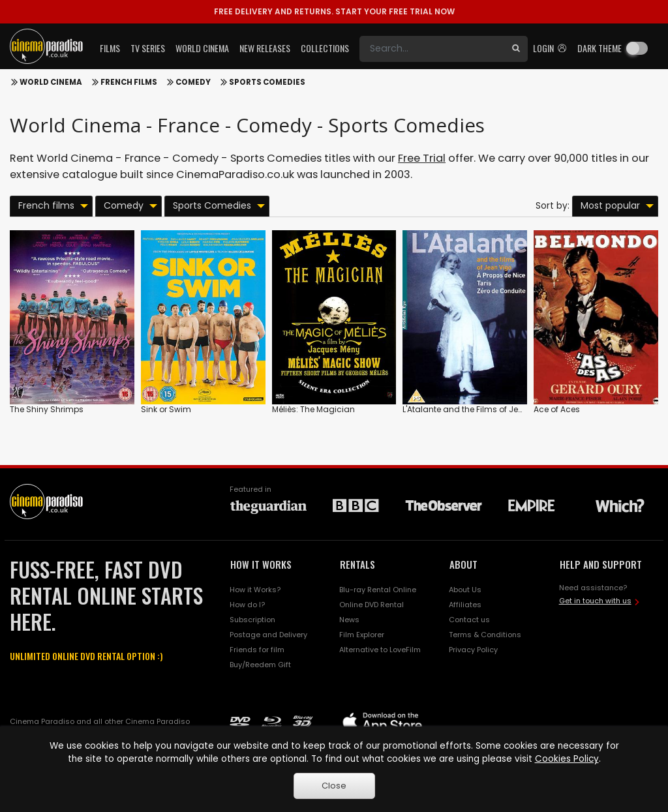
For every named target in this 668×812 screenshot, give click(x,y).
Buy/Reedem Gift (260, 665)
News (349, 620)
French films (129, 82)
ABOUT (463, 564)
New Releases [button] (265, 48)
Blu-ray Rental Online (378, 590)
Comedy (193, 82)
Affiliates (465, 605)
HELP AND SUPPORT (601, 564)
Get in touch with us (595, 601)
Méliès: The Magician (313, 409)
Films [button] (110, 48)
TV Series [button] (148, 48)
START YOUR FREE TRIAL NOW (334, 11)
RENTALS (357, 564)
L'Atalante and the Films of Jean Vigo (476, 409)
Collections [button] (325, 48)
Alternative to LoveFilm (380, 650)
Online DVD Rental (372, 605)
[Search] (432, 49)
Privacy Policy (473, 650)
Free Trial (422, 158)
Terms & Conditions (485, 635)
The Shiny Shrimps (47, 409)
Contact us (469, 620)
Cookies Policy (567, 759)
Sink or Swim (166, 409)
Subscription (252, 620)
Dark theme (600, 48)
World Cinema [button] (202, 48)
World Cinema (51, 82)
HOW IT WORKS (261, 564)
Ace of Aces (557, 409)
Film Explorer (362, 635)
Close (334, 786)
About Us (465, 590)
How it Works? (255, 590)
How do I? (247, 605)
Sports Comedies (267, 82)
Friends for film (257, 650)
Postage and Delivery (268, 635)
